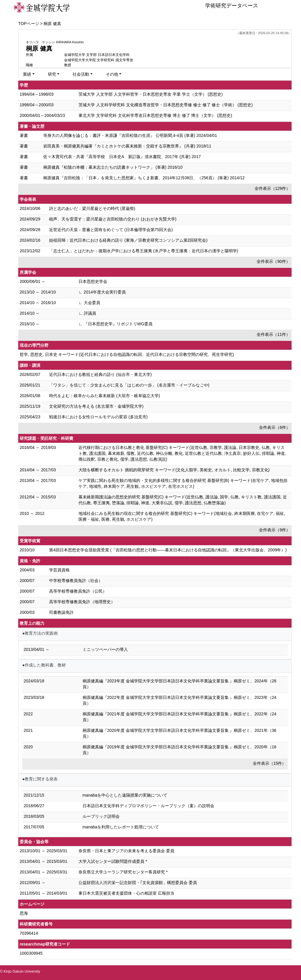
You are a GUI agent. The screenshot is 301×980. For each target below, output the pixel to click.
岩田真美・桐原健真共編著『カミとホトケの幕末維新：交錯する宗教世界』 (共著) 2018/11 (127, 146)
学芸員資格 (59, 570)
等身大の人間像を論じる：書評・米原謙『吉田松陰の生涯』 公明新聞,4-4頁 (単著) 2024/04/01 (130, 135)
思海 (24, 913)
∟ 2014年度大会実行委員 (102, 292)
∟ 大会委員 (89, 303)
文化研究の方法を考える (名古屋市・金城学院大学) (96, 406)
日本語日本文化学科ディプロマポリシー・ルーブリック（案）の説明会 (148, 806)
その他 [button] (112, 74)
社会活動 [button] (81, 74)
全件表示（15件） (270, 763)
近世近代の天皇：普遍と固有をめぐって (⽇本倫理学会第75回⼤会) (111, 230)
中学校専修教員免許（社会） (76, 581)
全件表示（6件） (275, 427)
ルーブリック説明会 (101, 816)
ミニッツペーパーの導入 (105, 649)
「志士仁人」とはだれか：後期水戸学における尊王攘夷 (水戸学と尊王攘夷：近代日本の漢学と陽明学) (144, 251)
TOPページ (29, 24)
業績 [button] (27, 74)
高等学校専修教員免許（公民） (78, 591)
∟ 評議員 (87, 313)
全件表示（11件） (273, 334)
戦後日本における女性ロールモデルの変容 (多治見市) (98, 417)
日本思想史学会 (93, 281)
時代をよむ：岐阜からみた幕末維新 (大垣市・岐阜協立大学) (104, 396)
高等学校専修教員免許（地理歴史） (82, 602)
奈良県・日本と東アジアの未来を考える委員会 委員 (126, 851)
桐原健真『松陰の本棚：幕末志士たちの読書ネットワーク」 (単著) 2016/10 (113, 167)
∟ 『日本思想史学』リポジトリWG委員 (116, 324)
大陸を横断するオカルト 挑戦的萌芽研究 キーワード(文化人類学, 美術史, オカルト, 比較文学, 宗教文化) (174, 470)
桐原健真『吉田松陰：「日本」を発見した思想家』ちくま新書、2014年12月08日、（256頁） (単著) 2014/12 (144, 178)
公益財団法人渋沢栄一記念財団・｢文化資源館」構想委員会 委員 (138, 883)
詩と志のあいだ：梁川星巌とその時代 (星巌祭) (92, 208)
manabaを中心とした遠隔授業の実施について (125, 795)
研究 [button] (52, 74)
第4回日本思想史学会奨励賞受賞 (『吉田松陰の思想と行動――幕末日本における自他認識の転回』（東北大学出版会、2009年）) (168, 550)
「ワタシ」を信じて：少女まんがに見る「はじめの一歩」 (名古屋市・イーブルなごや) (129, 385)
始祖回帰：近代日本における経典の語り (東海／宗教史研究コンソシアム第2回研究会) (128, 240)
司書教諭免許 (61, 612)
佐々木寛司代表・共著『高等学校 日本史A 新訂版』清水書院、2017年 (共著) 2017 (122, 157)
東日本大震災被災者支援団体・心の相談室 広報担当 (126, 893)
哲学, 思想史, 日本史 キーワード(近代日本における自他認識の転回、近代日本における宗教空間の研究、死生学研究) (127, 354)
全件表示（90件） (273, 261)
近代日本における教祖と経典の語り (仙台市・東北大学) (100, 374)
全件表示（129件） (272, 188)
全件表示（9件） (275, 530)
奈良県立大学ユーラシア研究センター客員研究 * (123, 872)
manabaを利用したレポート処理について (121, 827)
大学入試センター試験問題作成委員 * (113, 861)
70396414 (29, 933)
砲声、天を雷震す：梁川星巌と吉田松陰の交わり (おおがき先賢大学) (113, 219)
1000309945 (31, 953)
